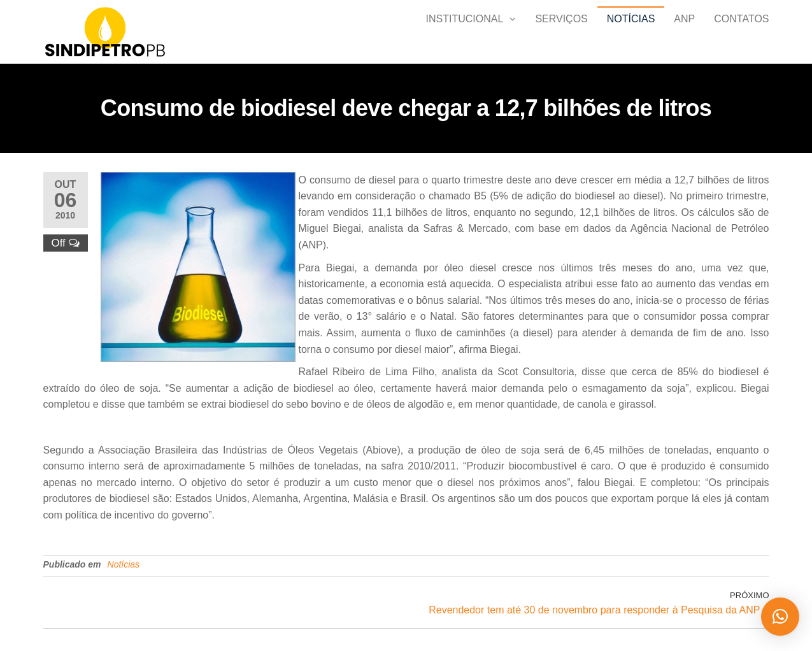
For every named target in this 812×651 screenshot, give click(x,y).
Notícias (631, 32)
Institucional (465, 32)
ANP (684, 32)
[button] (780, 617)
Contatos (741, 32)
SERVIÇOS (561, 32)
